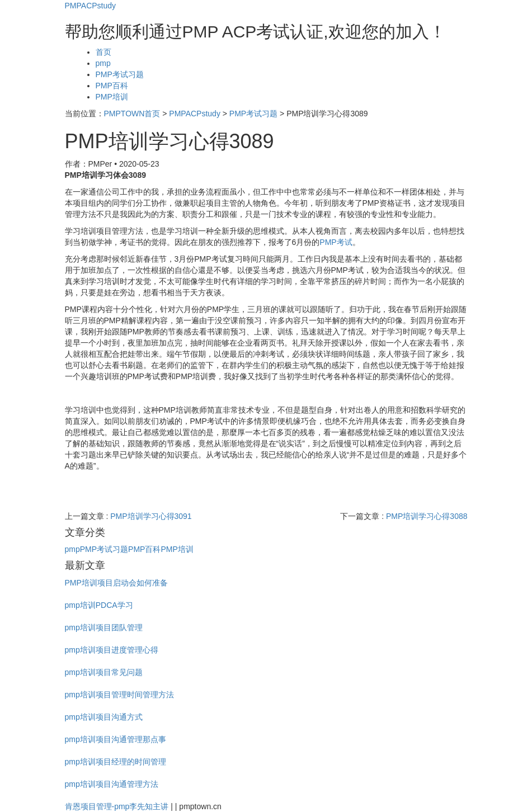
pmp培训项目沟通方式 (104, 717)
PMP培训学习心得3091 (151, 516)
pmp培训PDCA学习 (99, 605)
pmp (103, 63)
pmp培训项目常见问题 (104, 672)
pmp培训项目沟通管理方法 (112, 784)
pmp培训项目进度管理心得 (112, 650)
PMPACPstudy (91, 6)
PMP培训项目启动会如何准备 (116, 583)
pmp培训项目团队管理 (104, 627)
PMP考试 (336, 242)
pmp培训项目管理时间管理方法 (119, 695)
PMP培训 (112, 97)
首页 (103, 52)
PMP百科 (112, 86)
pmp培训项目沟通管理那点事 (116, 739)
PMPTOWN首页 (132, 114)
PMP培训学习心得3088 (427, 516)
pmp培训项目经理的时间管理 (116, 762)
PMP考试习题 (120, 74)
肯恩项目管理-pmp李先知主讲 (117, 806)
